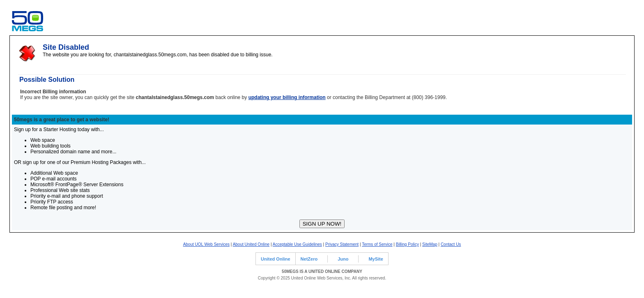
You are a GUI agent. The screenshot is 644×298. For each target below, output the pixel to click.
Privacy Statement (342, 244)
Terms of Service (377, 244)
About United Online (251, 244)
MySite (376, 259)
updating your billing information (287, 97)
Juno (343, 259)
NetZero (309, 259)
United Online (276, 259)
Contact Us (451, 244)
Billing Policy (407, 244)
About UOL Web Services (206, 244)
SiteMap (430, 244)
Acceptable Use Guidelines (297, 244)
